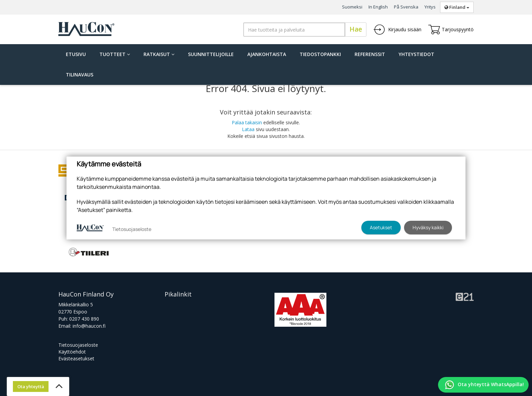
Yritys (430, 7)
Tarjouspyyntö (451, 30)
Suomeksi (352, 7)
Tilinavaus (80, 75)
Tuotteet (115, 54)
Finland (457, 7)
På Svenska (406, 7)
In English (378, 7)
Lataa (248, 129)
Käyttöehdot (72, 352)
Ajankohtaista (267, 54)
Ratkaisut (159, 54)
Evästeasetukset (76, 358)
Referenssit (370, 54)
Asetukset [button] (381, 227)
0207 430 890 (84, 319)
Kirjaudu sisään (397, 30)
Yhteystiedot (416, 54)
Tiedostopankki (320, 54)
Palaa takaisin (247, 122)
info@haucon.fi (89, 326)
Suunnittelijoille (211, 54)
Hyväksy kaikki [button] (428, 227)
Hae (356, 29)
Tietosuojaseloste (78, 345)
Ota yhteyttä (31, 386)
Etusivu (76, 54)
